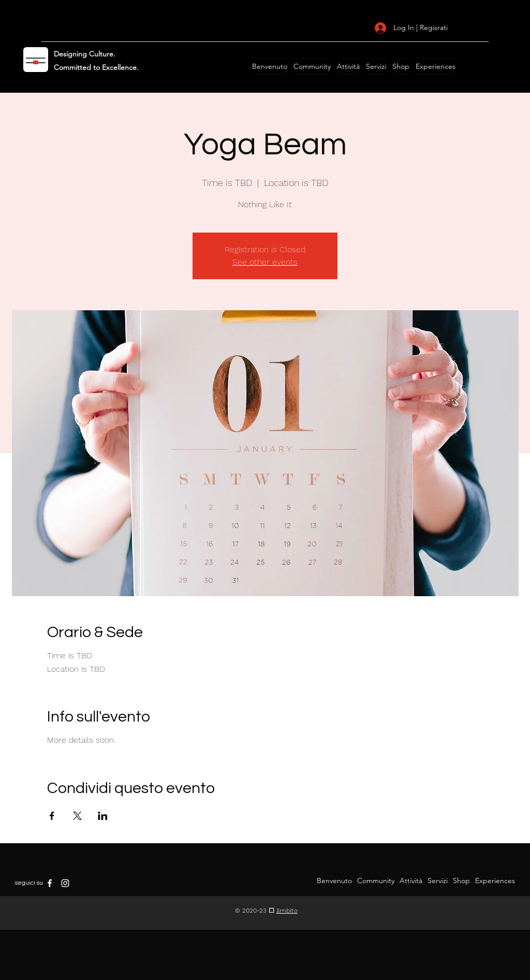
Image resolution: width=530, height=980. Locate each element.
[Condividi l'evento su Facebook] (52, 816)
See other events (265, 262)
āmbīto (287, 911)
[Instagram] (65, 883)
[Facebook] (50, 883)
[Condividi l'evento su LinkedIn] (103, 816)
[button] (270, 66)
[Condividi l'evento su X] (77, 816)
